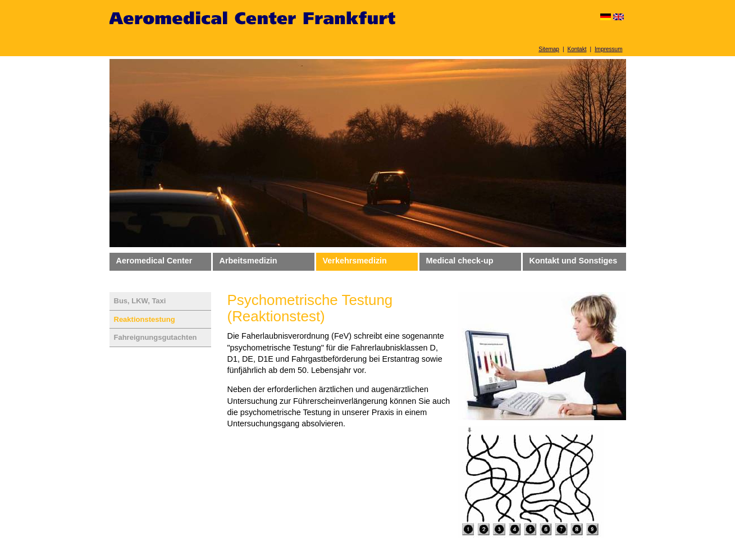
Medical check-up (460, 261)
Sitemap (549, 49)
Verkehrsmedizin (355, 261)
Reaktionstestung (145, 319)
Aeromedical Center (154, 261)
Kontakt (577, 49)
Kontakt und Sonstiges (574, 261)
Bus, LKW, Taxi (140, 301)
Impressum (608, 49)
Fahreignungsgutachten (156, 337)
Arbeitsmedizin (248, 261)
